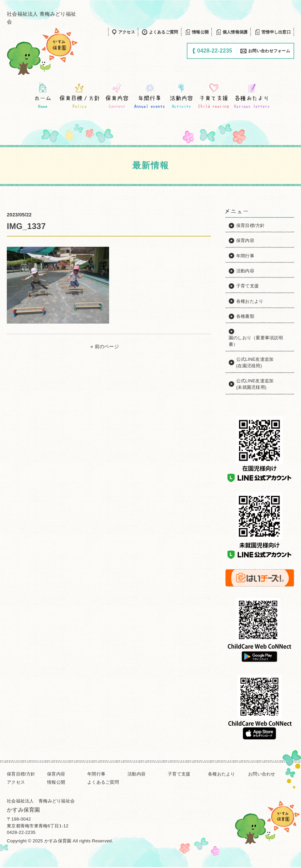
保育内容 (56, 774)
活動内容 (137, 774)
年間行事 (96, 774)
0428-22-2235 (21, 832)
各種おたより (222, 774)
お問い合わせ (262, 774)
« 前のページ (105, 346)
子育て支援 (179, 774)
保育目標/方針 (21, 774)
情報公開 (56, 782)
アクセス (16, 782)
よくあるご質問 (103, 782)
